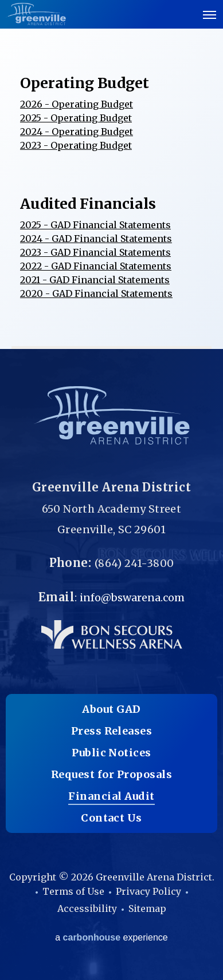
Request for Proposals (111, 774)
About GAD (111, 709)
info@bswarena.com (132, 598)
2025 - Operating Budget (76, 118)
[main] (111, 174)
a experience (111, 937)
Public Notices (111, 753)
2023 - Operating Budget (76, 145)
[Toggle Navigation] (210, 14)
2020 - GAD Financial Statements (96, 293)
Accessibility (87, 908)
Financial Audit (111, 796)
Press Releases (112, 731)
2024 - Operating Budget (77, 132)
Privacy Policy (148, 891)
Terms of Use (73, 891)
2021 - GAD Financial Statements (95, 280)
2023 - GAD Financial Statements (95, 252)
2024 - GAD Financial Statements (96, 239)
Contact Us (111, 818)
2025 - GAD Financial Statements (95, 225)
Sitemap (147, 908)
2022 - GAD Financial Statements (96, 266)
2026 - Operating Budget (77, 104)
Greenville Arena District (36, 14)
